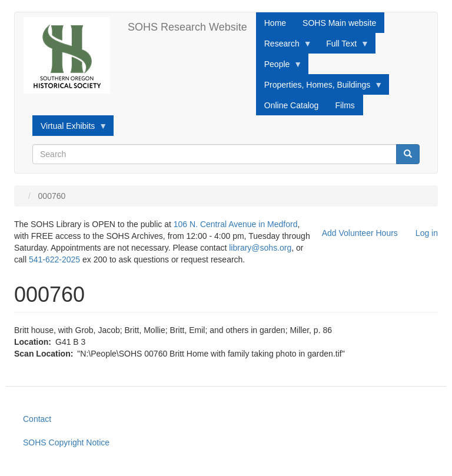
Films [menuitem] (345, 105)
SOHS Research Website (187, 27)
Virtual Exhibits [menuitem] (70, 129)
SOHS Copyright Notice (66, 442)
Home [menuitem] (275, 23)
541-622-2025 (54, 259)
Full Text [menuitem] (343, 46)
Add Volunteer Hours (360, 233)
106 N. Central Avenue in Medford (236, 224)
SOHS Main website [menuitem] (339, 23)
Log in (427, 233)
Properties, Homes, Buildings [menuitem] (320, 88)
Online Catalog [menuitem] (292, 105)
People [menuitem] (279, 67)
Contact (37, 419)
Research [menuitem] (284, 46)
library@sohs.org (260, 248)
